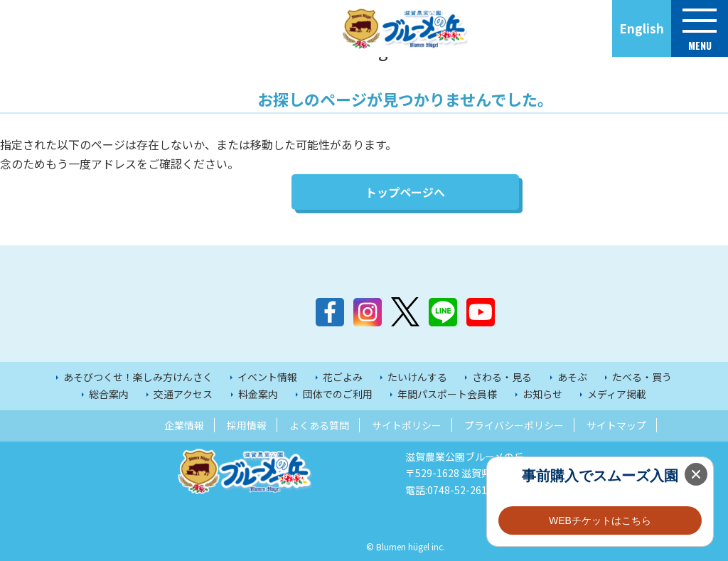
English (642, 28)
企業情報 (184, 425)
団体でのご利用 (338, 394)
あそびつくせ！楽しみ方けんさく (138, 377)
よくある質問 (319, 425)
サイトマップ (616, 425)
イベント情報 (267, 377)
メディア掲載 (617, 394)
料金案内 (258, 394)
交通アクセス (183, 394)
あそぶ (572, 377)
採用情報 (247, 425)
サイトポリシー (407, 425)
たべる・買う (642, 377)
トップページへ (405, 192)
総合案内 (109, 394)
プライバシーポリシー (514, 425)
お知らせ (542, 394)
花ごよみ (343, 377)
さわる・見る (502, 377)
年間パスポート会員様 (447, 394)
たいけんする (417, 377)
